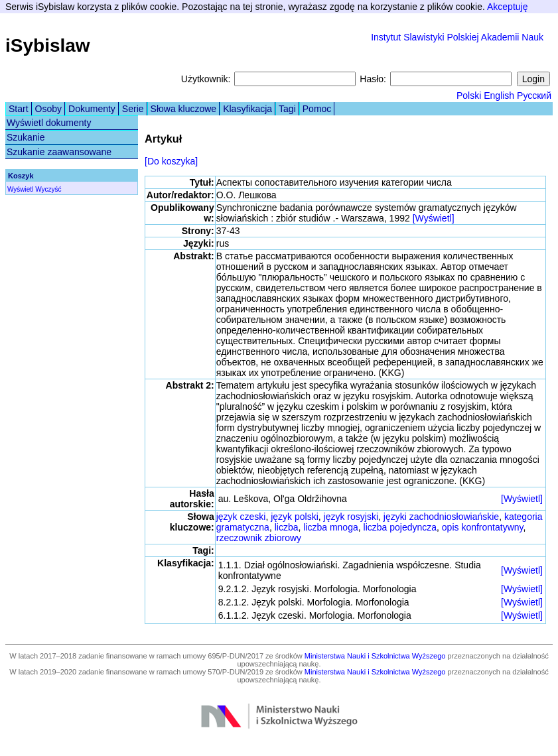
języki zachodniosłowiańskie (441, 517)
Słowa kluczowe (184, 109)
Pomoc (317, 109)
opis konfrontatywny (483, 527)
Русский (534, 95)
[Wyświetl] (434, 218)
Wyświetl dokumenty (49, 123)
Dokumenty (92, 109)
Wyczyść (48, 189)
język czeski (241, 517)
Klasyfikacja (247, 109)
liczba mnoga (331, 527)
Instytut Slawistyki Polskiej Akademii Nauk (457, 37)
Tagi (287, 109)
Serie (133, 109)
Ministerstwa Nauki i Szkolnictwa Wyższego (375, 656)
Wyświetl (20, 189)
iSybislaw (48, 45)
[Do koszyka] (171, 161)
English (499, 95)
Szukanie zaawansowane (59, 152)
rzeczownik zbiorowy (259, 538)
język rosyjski (351, 517)
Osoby (48, 109)
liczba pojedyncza (400, 527)
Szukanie (26, 137)
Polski (469, 95)
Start (19, 109)
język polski (295, 517)
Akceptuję (507, 7)
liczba (287, 527)
